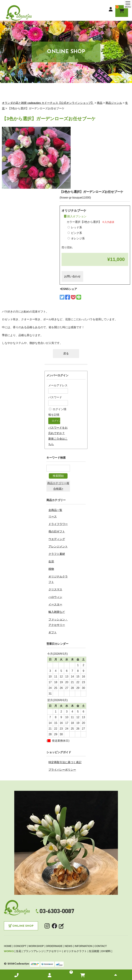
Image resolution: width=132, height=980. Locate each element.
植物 (51, 569)
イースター (55, 604)
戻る (66, 353)
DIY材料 (106, 951)
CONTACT (101, 946)
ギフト (53, 632)
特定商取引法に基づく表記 (65, 762)
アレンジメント (58, 546)
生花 (51, 561)
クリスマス (55, 589)
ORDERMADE (54, 946)
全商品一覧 (55, 510)
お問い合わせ (72, 276)
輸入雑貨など (57, 612)
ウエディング (57, 539)
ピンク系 (75, 233)
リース (53, 516)
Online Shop (23, 926)
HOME (8, 946)
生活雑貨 (94, 951)
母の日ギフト (57, 531)
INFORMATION (84, 946)
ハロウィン (55, 597)
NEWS (68, 946)
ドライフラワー (58, 524)
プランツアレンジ (34, 951)
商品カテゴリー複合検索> (58, 486)
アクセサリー (54, 951)
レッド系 (75, 227)
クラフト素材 (57, 554)
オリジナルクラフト (75, 951)
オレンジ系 (76, 238)
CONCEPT (20, 946)
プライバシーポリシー (62, 770)
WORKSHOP (36, 946)
